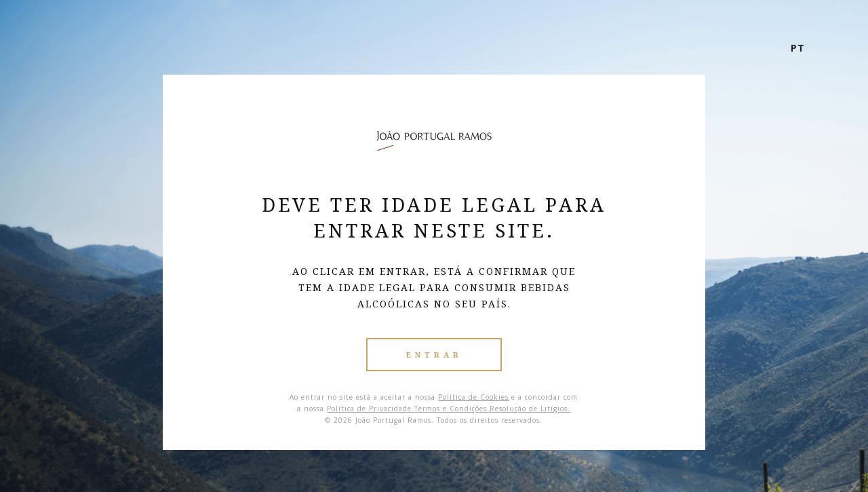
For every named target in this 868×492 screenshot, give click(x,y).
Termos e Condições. (452, 409)
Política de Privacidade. (371, 409)
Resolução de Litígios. (530, 409)
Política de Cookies (473, 397)
